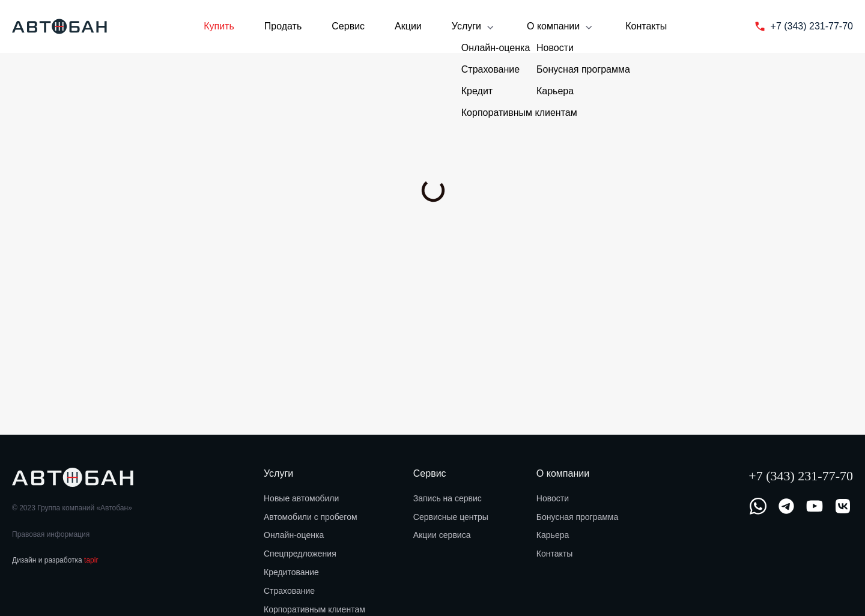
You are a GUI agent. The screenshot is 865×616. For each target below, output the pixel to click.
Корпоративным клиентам (314, 609)
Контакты (646, 26)
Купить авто (75, 82)
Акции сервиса (442, 535)
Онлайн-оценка (294, 535)
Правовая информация (51, 534)
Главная (26, 82)
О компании (561, 27)
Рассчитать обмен (318, 217)
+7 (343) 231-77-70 (801, 476)
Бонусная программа (577, 517)
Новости (553, 498)
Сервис (348, 26)
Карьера (553, 535)
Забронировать (122, 217)
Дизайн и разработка (55, 560)
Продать (283, 26)
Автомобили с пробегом (311, 517)
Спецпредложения (300, 554)
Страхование (289, 591)
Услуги (474, 27)
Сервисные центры (451, 517)
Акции (408, 26)
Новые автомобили (301, 498)
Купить (219, 26)
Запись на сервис (448, 498)
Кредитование (291, 572)
